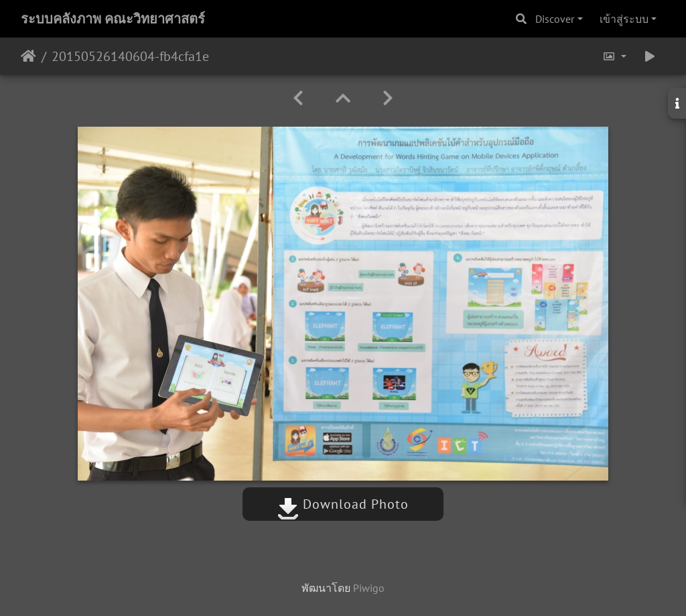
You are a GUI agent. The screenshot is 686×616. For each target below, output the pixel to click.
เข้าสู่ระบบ (624, 19)
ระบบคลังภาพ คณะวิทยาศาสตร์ (113, 19)
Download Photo (343, 504)
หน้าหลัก (28, 56)
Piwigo (369, 588)
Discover (555, 19)
